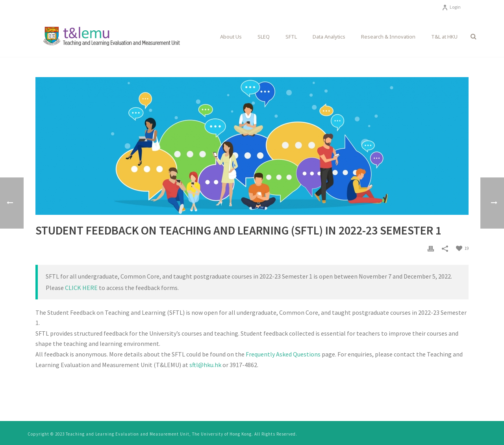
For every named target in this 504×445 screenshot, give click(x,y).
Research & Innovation (388, 37)
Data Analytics (329, 37)
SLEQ (264, 37)
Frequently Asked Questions (283, 354)
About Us (231, 37)
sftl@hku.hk (205, 365)
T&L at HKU (444, 37)
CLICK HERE (81, 288)
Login (451, 7)
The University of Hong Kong (222, 434)
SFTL (291, 37)
